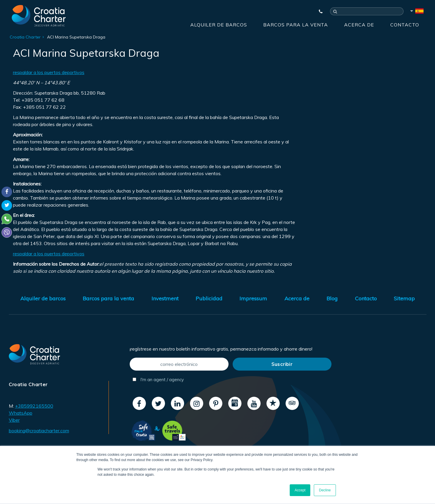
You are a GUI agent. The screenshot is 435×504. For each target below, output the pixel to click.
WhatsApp (21, 413)
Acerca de (359, 25)
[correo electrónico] (179, 364)
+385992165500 (34, 406)
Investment (165, 298)
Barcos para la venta (296, 25)
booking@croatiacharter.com (39, 431)
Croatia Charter (25, 37)
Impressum (253, 298)
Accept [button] (300, 490)
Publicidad (209, 298)
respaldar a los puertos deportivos (49, 72)
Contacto (405, 25)
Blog (332, 298)
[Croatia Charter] (39, 16)
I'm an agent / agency (158, 380)
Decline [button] (325, 490)
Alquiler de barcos (219, 25)
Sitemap (404, 298)
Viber (14, 420)
